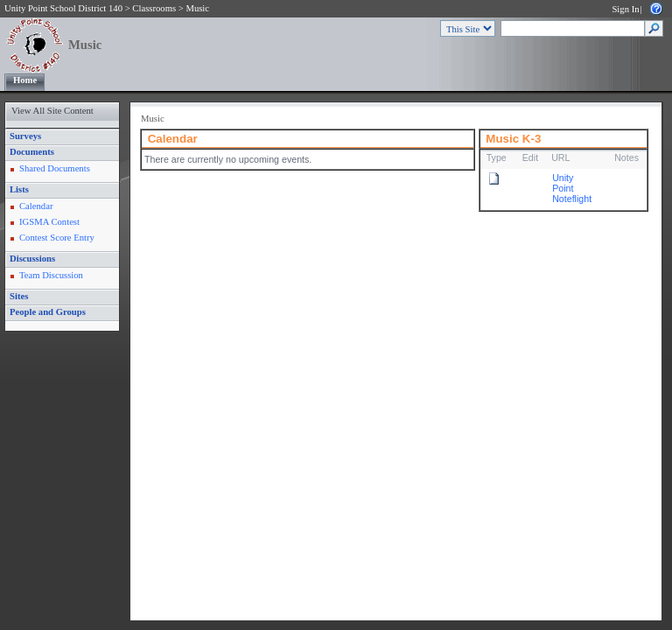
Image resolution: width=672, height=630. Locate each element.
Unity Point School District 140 (63, 8)
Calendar (36, 206)
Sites (19, 296)
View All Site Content (52, 111)
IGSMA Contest (49, 222)
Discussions (32, 259)
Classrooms (154, 8)
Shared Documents (55, 168)
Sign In (625, 9)
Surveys (25, 136)
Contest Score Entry (57, 238)
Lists (19, 189)
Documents (32, 152)
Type (497, 157)
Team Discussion (51, 275)
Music (197, 8)
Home (25, 80)
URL (560, 157)
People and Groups (48, 312)
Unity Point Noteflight (572, 188)
